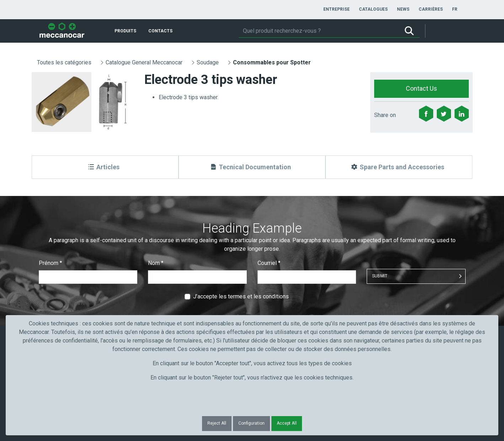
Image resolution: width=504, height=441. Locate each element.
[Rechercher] (319, 31)
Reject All (217, 423)
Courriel (269, 263)
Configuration (251, 423)
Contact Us (421, 88)
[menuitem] (336, 9)
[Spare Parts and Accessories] (399, 167)
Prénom (50, 263)
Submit (380, 276)
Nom (156, 263)
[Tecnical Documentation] (252, 167)
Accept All (287, 423)
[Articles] (105, 167)
